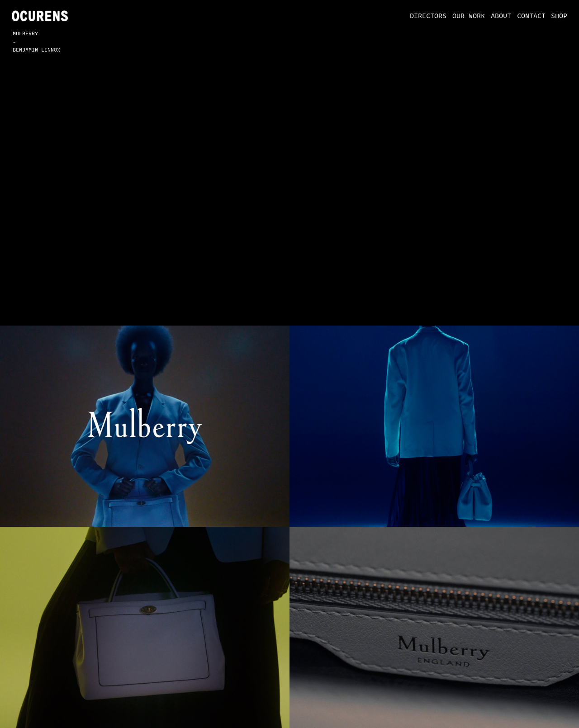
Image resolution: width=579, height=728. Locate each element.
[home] (40, 16)
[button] (425, 16)
